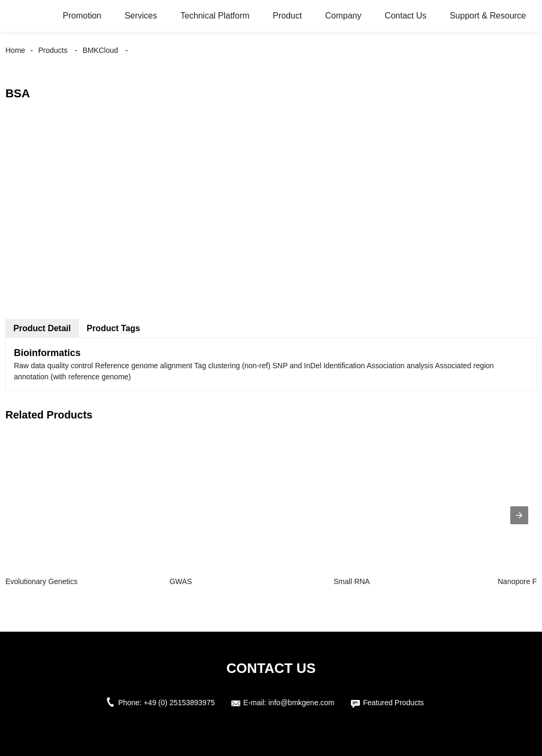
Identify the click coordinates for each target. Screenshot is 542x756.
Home (15, 50)
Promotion (82, 16)
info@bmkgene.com (301, 703)
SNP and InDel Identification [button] (320, 366)
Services (141, 16)
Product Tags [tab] (114, 328)
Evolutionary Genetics (41, 581)
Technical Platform (215, 16)
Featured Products (394, 703)
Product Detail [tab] (42, 328)
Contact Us (406, 16)
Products (53, 50)
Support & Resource (488, 16)
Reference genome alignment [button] (145, 366)
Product (287, 16)
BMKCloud (100, 50)
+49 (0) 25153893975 (179, 703)
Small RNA (351, 581)
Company (343, 16)
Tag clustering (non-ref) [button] (233, 366)
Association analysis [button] (401, 366)
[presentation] (519, 515)
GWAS (180, 581)
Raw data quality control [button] (54, 366)
